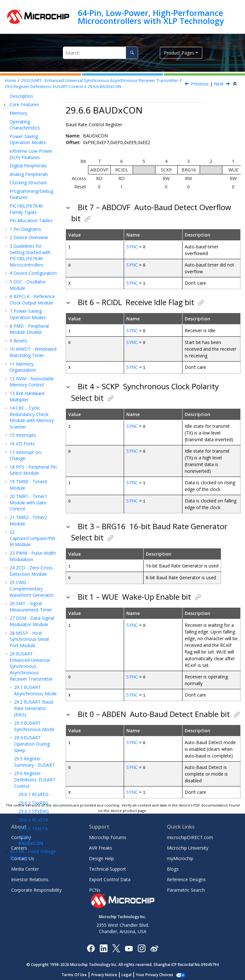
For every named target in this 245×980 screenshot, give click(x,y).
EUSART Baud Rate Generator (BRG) (33, 461)
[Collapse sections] (235, 84)
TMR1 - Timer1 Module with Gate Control (28, 256)
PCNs (95, 888)
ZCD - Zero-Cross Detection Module (31, 324)
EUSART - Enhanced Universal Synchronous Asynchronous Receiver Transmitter (100, 80)
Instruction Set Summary (28, 726)
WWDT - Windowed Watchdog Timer (33, 105)
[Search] (132, 53)
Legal (130, 973)
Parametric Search (186, 888)
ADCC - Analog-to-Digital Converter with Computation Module (32, 655)
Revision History (29, 788)
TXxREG (33, 556)
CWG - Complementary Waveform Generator (32, 342)
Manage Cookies (155, 973)
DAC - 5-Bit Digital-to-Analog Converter (32, 637)
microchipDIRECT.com (190, 835)
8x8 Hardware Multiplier (27, 150)
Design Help (101, 856)
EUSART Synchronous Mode (34, 479)
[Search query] (100, 53)
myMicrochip (180, 856)
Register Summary (32, 699)
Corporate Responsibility (36, 888)
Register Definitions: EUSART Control (44, 87)
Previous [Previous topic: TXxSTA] (200, 84)
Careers (19, 846)
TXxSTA (33, 582)
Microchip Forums (108, 835)
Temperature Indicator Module (27, 623)
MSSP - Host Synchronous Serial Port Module (29, 392)
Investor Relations (30, 877)
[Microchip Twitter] (116, 946)
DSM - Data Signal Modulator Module (32, 374)
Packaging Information (23, 776)
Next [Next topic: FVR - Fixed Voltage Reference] (219, 84)
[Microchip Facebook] (91, 946)
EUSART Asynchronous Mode (35, 444)
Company (21, 835)
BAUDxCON (104, 87)
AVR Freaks (101, 846)
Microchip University (188, 846)
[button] (7, 117)
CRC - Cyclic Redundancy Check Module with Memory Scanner (32, 171)
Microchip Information (33, 796)
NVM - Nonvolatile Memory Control (32, 135)
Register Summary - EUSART (34, 515)
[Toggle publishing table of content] (5, 105)
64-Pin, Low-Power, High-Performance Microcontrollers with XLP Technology (151, 17)
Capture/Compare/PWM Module (32, 291)
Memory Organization (23, 120)
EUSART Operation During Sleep (32, 497)
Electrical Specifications (24, 740)
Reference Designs (186, 877)
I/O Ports (22, 197)
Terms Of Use (78, 973)
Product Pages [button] (179, 53)
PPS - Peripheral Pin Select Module (33, 223)
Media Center (25, 867)
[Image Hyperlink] (129, 946)
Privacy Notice (108, 973)
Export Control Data (110, 877)
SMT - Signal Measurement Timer (31, 360)
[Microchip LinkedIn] (104, 946)
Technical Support (108, 867)
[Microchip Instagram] (141, 946)
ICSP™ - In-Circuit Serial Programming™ (32, 711)
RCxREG (33, 548)
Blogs (173, 867)
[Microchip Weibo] (154, 946)
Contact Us (23, 856)
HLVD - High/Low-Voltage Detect (31, 688)
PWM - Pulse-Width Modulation (33, 309)
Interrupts (23, 188)
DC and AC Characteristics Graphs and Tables (33, 758)
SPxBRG (34, 564)
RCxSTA (33, 573)
